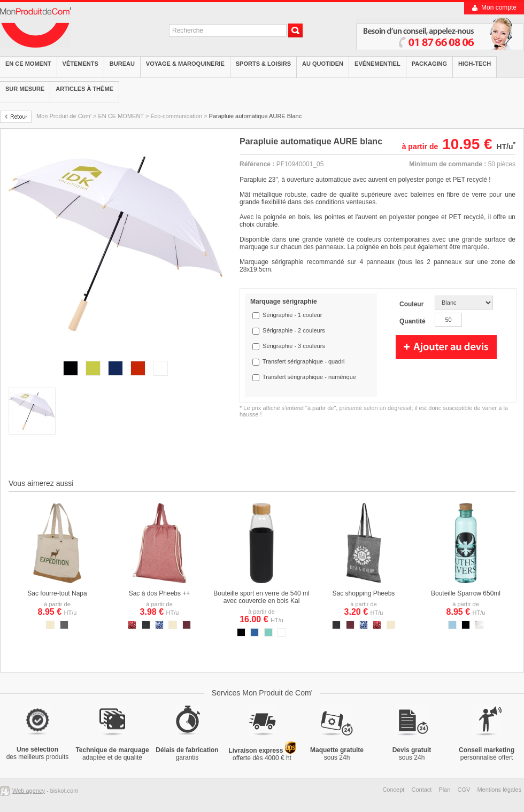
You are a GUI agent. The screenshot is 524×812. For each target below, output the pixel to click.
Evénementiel (377, 64)
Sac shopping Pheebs (364, 593)
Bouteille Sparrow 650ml (466, 593)
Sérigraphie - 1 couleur (292, 315)
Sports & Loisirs (263, 64)
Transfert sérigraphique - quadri (304, 361)
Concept (393, 790)
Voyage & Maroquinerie (185, 64)
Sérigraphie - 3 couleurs (294, 346)
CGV (464, 790)
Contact (421, 790)
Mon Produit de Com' (64, 116)
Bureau (122, 64)
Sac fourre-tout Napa (57, 593)
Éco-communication (176, 116)
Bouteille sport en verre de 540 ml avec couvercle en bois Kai (261, 597)
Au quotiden (323, 64)
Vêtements (80, 64)
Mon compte (499, 7)
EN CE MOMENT (121, 116)
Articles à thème (84, 89)
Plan (444, 790)
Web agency (29, 791)
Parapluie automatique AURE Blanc (256, 116)
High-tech (475, 64)
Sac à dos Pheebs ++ (160, 593)
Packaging (429, 64)
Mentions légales (499, 790)
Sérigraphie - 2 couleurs (294, 330)
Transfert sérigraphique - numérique (309, 377)
